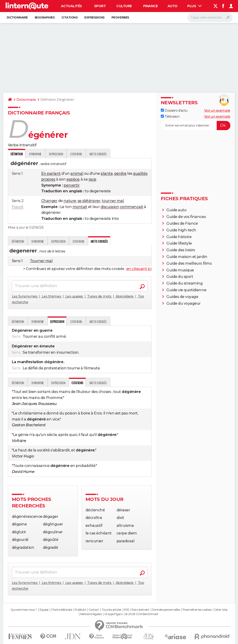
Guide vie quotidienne (186, 290)
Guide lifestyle (179, 243)
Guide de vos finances (186, 217)
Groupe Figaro (113, 614)
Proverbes (120, 17)
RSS (127, 610)
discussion (110, 207)
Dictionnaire (17, 17)
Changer (49, 201)
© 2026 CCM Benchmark (142, 614)
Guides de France (182, 223)
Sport (100, 6)
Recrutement (140, 610)
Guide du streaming (184, 283)
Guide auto (176, 210)
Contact (94, 610)
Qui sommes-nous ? (24, 610)
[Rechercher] (210, 18)
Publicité (80, 610)
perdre (120, 173)
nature (70, 201)
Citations (69, 17)
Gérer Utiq (221, 610)
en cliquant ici (139, 269)
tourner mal (113, 201)
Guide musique (180, 270)
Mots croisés (98, 154)
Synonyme (35, 154)
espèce (73, 179)
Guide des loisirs (181, 250)
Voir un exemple (217, 110)
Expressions (94, 17)
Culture (124, 6)
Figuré (18, 207)
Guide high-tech (181, 230)
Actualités (71, 6)
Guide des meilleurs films (189, 263)
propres (48, 179)
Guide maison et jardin (187, 257)
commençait (132, 207)
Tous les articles (111, 610)
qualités (140, 173)
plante (107, 173)
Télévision (170, 117)
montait (80, 207)
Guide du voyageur (184, 303)
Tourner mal (41, 261)
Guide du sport (180, 277)
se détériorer (89, 201)
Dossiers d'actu (174, 110)
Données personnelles (166, 610)
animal (77, 173)
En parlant (51, 173)
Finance (151, 6)
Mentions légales (91, 614)
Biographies (45, 17)
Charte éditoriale (62, 610)
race (92, 179)
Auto (173, 6)
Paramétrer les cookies (197, 610)
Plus (194, 6)
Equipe (44, 610)
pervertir (72, 185)
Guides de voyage (182, 297)
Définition (18, 241)
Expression (56, 154)
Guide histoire (179, 237)
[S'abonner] (196, 126)
